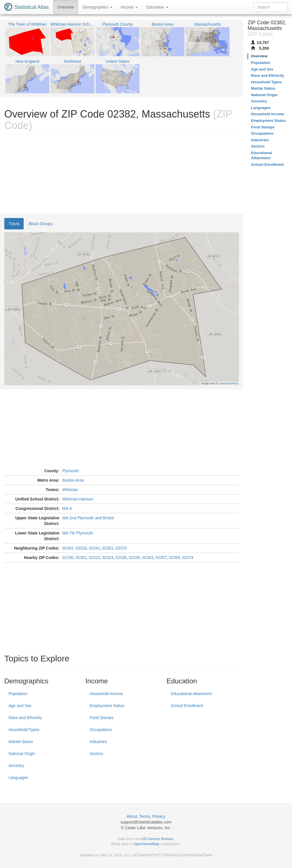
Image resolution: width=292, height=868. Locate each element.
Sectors (96, 754)
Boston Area (73, 480)
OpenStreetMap (146, 844)
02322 (95, 558)
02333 (81, 548)
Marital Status (21, 742)
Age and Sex (20, 706)
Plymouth (70, 471)
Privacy (159, 816)
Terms (145, 816)
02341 (95, 548)
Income (129, 7)
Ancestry (16, 766)
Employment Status (107, 706)
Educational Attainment (191, 694)
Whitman (70, 490)
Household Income (106, 694)
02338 (121, 558)
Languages (18, 778)
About (132, 816)
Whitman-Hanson (78, 499)
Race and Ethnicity (25, 718)
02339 (134, 558)
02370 (121, 548)
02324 (108, 558)
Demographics (97, 7)
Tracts (14, 224)
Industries (98, 742)
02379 (188, 558)
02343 (148, 558)
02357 (161, 558)
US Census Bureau (157, 839)
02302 (68, 548)
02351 (108, 548)
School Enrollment (187, 706)
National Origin (22, 754)
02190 (68, 558)
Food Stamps (101, 718)
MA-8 (67, 508)
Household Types (24, 730)
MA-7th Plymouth (77, 533)
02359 (174, 558)
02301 (81, 558)
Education (157, 7)
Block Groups (40, 224)
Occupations (101, 730)
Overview (66, 7)
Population (18, 694)
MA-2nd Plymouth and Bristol (88, 518)
